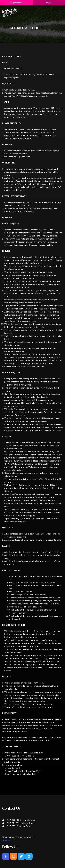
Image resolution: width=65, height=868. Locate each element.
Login (49, 3)
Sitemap (6, 840)
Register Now (16, 3)
